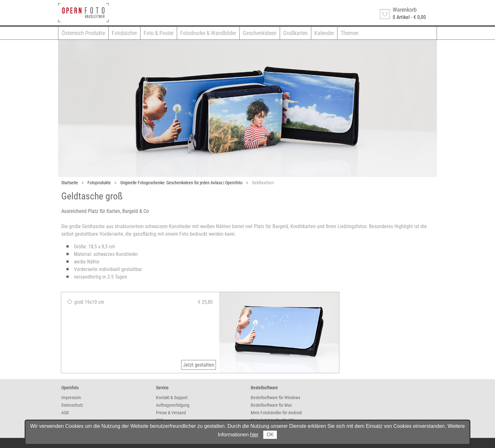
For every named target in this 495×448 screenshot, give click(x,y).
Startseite (70, 183)
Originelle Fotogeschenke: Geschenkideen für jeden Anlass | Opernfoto (181, 183)
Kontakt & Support (172, 398)
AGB (65, 413)
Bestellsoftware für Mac (271, 405)
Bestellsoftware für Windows (275, 398)
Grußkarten (295, 33)
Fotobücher (124, 33)
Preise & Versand (171, 413)
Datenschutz (72, 405)
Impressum (71, 398)
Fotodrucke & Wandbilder (208, 33)
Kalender (324, 33)
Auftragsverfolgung (173, 405)
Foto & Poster (159, 33)
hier (254, 435)
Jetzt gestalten (199, 365)
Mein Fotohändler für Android (276, 413)
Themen (350, 33)
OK (270, 435)
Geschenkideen (260, 33)
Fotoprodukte (99, 183)
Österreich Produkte (83, 33)
